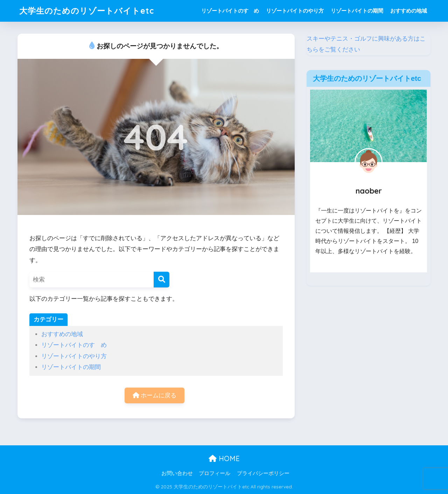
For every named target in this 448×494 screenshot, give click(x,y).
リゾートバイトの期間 (357, 11)
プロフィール (215, 473)
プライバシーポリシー (263, 473)
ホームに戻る (155, 395)
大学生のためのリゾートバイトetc (87, 11)
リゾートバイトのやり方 (295, 11)
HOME (224, 458)
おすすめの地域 (409, 11)
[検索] (162, 280)
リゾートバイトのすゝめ (230, 11)
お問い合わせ (177, 473)
